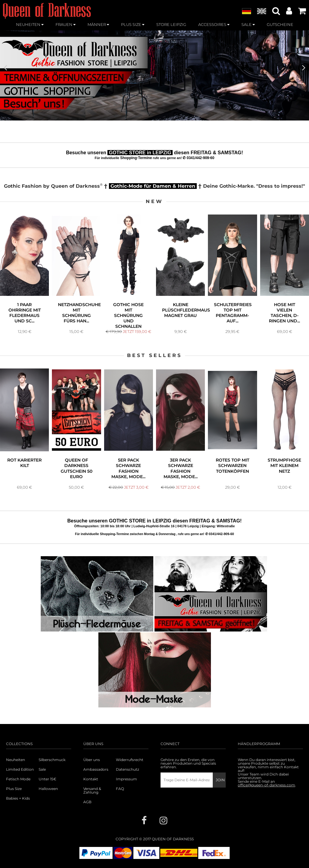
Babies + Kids (18, 798)
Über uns (92, 760)
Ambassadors (96, 769)
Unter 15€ (48, 779)
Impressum (126, 779)
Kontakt (91, 779)
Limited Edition (20, 769)
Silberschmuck (52, 760)
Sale (42, 769)
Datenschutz (127, 769)
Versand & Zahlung (92, 791)
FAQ (120, 789)
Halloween (48, 789)
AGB (87, 802)
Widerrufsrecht (130, 760)
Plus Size (14, 789)
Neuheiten (16, 760)
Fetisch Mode (18, 779)
